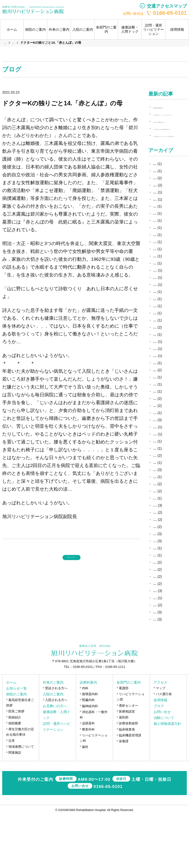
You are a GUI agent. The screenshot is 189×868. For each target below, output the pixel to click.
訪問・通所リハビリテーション (154, 29)
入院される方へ (56, 753)
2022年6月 (161, 516)
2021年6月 (161, 601)
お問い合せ (162, 765)
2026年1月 (161, 231)
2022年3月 (161, 537)
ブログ (159, 759)
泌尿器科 (88, 776)
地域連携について (21, 800)
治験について (164, 771)
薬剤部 (124, 770)
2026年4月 (161, 217)
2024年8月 (161, 352)
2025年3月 (161, 302)
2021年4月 (161, 615)
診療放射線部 (128, 776)
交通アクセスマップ (167, 6)
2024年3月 (161, 380)
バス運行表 (164, 747)
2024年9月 (161, 345)
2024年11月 (162, 331)
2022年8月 (161, 501)
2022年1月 (161, 551)
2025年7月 (161, 274)
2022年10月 (162, 487)
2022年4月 (161, 530)
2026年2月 (161, 224)
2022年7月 (161, 509)
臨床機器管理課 (130, 788)
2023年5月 (161, 444)
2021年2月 (161, 630)
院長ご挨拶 (16, 764)
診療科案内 (88, 735)
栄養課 (124, 794)
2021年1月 (161, 637)
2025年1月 (161, 316)
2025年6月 (161, 281)
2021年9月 (161, 580)
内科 (85, 741)
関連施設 (15, 806)
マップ (161, 741)
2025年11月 (162, 245)
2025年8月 (161, 266)
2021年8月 (161, 587)
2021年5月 (161, 608)
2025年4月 (161, 295)
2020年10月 (162, 658)
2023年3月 (161, 459)
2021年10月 (162, 573)
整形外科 (88, 782)
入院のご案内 (53, 747)
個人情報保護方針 (167, 777)
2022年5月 (161, 523)
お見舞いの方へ (55, 759)
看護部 (124, 741)
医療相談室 (127, 765)
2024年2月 (161, 387)
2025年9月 (161, 259)
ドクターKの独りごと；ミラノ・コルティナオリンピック (169, 126)
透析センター (128, 758)
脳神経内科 (90, 759)
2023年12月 (162, 395)
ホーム (12, 29)
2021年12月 (162, 558)
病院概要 (15, 776)
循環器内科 (90, 747)
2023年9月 (161, 416)
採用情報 (177, 29)
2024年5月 (161, 366)
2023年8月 (161, 423)
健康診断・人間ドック (130, 29)
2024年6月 (161, 359)
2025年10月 (162, 252)
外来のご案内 (53, 735)
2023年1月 (161, 473)
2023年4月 (161, 452)
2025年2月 (161, 309)
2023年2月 (161, 466)
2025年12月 (162, 238)
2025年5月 (161, 288)
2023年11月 (162, 402)
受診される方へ (56, 741)
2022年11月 (162, 480)
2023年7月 (161, 430)
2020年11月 (162, 651)
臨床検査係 (127, 782)
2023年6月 (161, 437)
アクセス (160, 735)
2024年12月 (162, 323)
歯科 (85, 800)
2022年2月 (161, 544)
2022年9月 (161, 494)
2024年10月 (162, 338)
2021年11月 (162, 565)
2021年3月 (161, 622)
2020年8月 (161, 672)
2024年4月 (161, 373)
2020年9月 (161, 665)
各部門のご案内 (129, 735)
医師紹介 (15, 770)
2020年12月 (162, 644)
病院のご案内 (16, 747)
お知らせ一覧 (16, 741)
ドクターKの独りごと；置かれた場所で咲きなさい (169, 158)
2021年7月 (161, 594)
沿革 (12, 794)
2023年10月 (162, 409)
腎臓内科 (88, 753)
